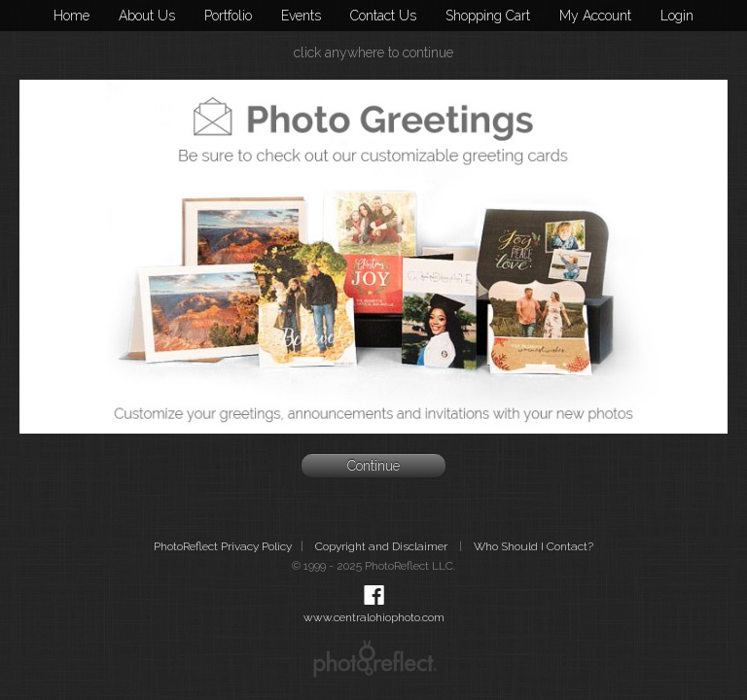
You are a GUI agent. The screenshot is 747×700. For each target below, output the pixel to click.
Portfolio (228, 16)
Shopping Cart (488, 16)
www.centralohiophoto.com (374, 617)
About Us (147, 16)
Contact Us (383, 16)
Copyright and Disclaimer (383, 546)
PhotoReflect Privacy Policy (223, 546)
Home (71, 16)
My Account (595, 16)
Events (301, 16)
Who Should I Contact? (534, 546)
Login (677, 16)
